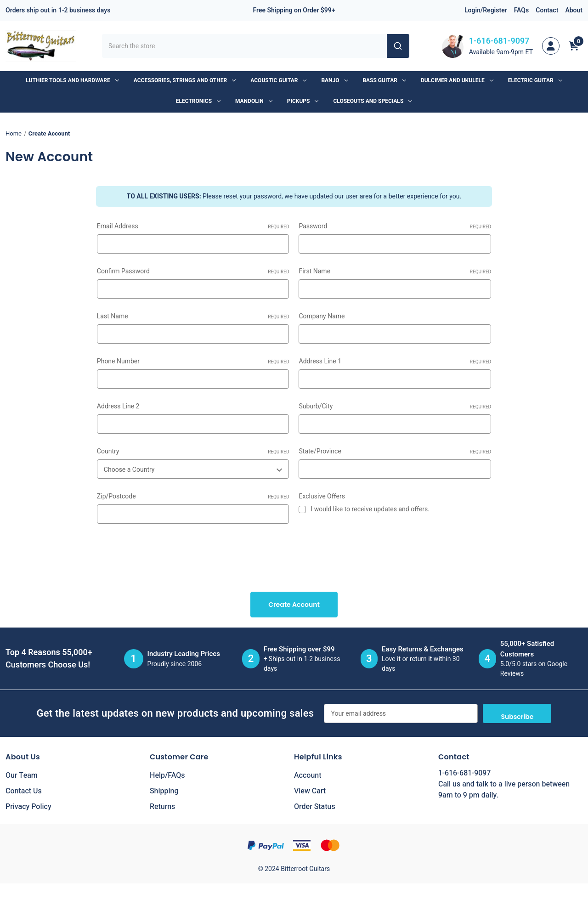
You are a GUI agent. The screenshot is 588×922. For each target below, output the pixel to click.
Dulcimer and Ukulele (457, 80)
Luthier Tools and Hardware (72, 80)
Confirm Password (193, 271)
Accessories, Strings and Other (185, 80)
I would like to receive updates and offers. (370, 509)
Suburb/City (395, 406)
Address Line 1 (395, 361)
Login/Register (486, 10)
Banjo (334, 80)
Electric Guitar (535, 80)
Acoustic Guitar (278, 80)
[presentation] (167, 554)
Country (193, 451)
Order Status (315, 807)
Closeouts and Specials (373, 101)
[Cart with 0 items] (574, 46)
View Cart (310, 791)
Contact (547, 10)
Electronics (198, 101)
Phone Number (193, 361)
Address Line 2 (118, 406)
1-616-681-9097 (499, 41)
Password (395, 226)
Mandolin (254, 101)
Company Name (322, 316)
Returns (162, 807)
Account (308, 775)
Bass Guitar (384, 80)
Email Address (193, 226)
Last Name (193, 316)
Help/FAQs (167, 775)
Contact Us (24, 791)
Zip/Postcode (193, 496)
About (574, 10)
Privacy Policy (28, 807)
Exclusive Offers (322, 496)
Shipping (164, 791)
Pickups (303, 101)
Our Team (22, 775)
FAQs (522, 10)
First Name (395, 271)
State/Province (395, 451)
